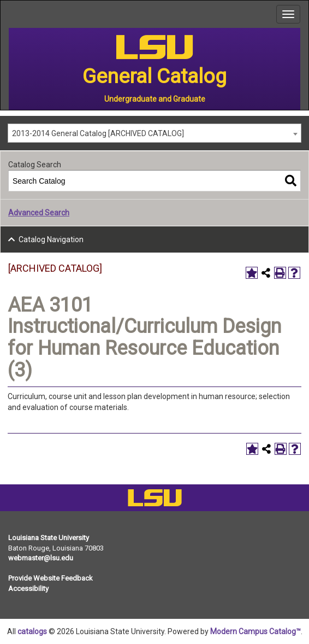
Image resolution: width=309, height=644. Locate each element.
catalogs (32, 631)
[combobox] (154, 133)
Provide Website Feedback (50, 578)
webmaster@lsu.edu (41, 558)
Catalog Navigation (51, 239)
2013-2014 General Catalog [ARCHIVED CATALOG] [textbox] (98, 133)
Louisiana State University (49, 538)
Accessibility (28, 589)
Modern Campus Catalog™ (255, 631)
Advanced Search (39, 213)
